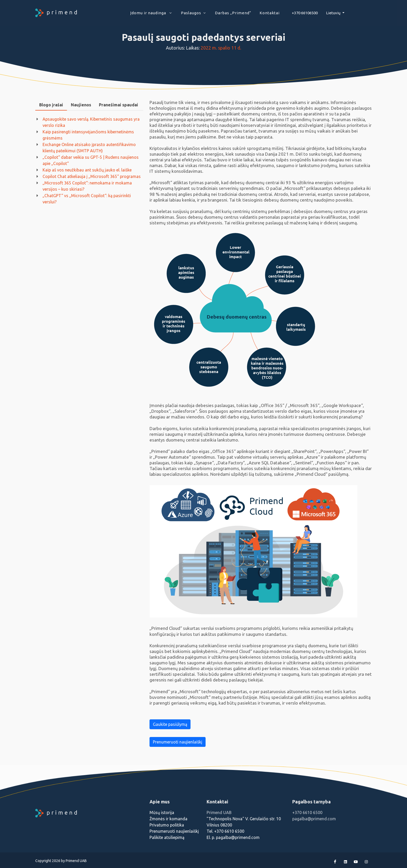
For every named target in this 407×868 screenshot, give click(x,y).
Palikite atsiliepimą (167, 837)
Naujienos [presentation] (81, 105)
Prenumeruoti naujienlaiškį (178, 742)
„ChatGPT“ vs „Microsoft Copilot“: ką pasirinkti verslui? (87, 199)
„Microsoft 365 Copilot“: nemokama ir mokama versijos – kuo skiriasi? (87, 186)
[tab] (51, 105)
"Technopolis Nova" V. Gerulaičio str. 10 (244, 819)
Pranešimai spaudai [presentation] (118, 105)
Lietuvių (334, 13)
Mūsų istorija (162, 812)
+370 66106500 (305, 13)
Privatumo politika (167, 825)
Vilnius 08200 (219, 825)
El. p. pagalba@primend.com (233, 837)
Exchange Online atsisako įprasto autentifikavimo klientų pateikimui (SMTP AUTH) (89, 148)
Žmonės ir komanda (168, 819)
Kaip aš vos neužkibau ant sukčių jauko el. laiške (87, 170)
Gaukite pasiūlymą (170, 724)
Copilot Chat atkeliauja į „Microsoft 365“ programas (92, 176)
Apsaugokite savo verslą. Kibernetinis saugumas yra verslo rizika (91, 122)
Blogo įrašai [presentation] (51, 105)
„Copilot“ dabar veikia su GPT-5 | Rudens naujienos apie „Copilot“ (91, 160)
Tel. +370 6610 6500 (225, 831)
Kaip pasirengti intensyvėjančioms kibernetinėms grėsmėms (88, 135)
